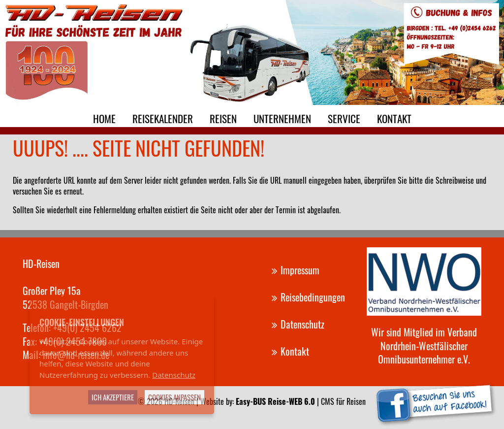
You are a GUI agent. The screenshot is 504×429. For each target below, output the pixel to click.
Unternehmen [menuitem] (282, 118)
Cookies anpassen (174, 397)
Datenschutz (174, 375)
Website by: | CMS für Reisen (283, 401)
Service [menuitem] (344, 118)
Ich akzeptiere (113, 397)
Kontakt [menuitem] (394, 118)
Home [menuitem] (104, 118)
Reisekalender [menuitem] (163, 118)
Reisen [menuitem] (223, 118)
